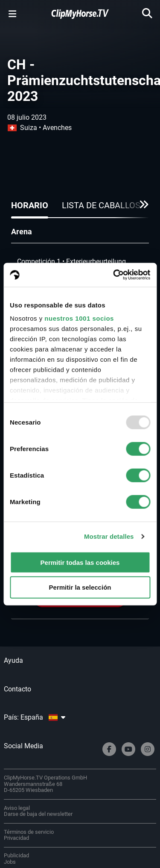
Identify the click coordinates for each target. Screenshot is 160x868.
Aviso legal (17, 808)
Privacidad (16, 838)
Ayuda (13, 660)
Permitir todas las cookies (80, 562)
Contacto (17, 689)
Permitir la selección (80, 587)
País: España (34, 717)
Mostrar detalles (109, 536)
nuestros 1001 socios (79, 318)
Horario (30, 205)
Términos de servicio (29, 832)
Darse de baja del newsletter (38, 814)
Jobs (10, 862)
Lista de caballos (101, 205)
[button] (141, 208)
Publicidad (16, 855)
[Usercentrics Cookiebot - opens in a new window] (114, 275)
